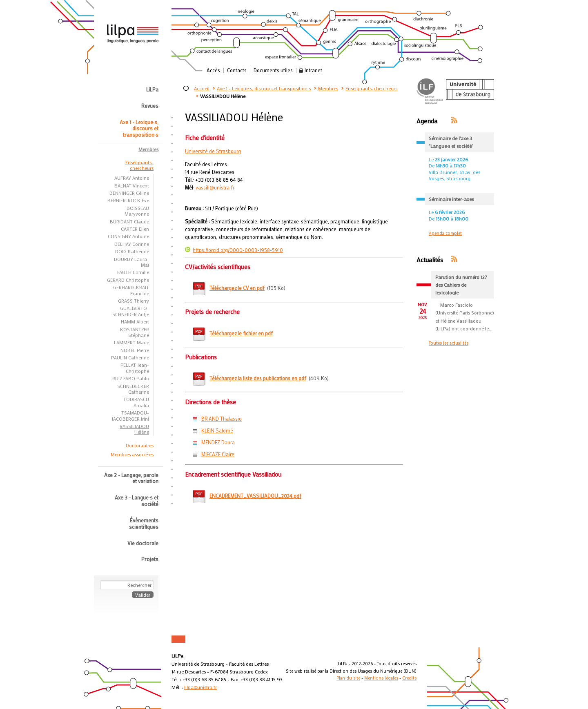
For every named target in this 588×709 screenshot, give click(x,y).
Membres (328, 88)
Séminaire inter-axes (451, 199)
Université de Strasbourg (213, 151)
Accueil (202, 88)
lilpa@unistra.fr (200, 687)
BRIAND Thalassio (222, 419)
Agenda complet (445, 233)
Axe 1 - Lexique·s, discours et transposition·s (264, 88)
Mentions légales (381, 678)
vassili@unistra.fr (215, 187)
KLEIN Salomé (217, 430)
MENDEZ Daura (218, 442)
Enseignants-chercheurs (371, 88)
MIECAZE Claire (218, 454)
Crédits (409, 678)
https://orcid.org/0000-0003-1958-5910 (234, 250)
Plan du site (348, 678)
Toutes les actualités (449, 343)
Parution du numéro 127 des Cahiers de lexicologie (461, 285)
